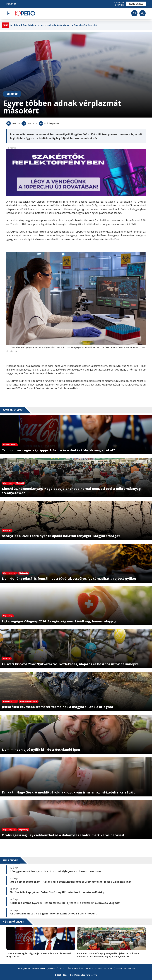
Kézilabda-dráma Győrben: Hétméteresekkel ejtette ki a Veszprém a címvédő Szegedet (54, 25)
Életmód (12, 94)
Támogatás (136, 4)
